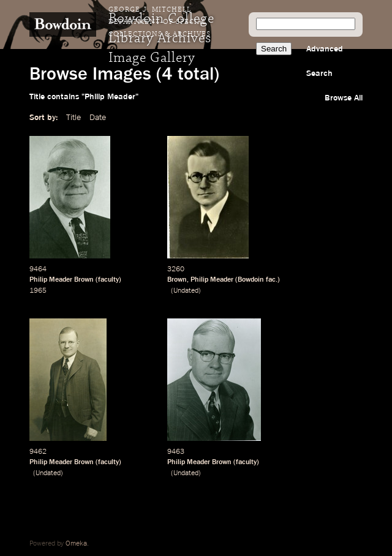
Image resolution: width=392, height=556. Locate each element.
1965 (38, 291)
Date (98, 118)
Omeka (76, 544)
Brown (177, 280)
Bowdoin (251, 280)
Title (73, 118)
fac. (272, 280)
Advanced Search (325, 61)
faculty (108, 280)
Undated (186, 291)
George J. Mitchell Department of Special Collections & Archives (160, 22)
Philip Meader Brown (62, 280)
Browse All (344, 98)
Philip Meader (212, 280)
